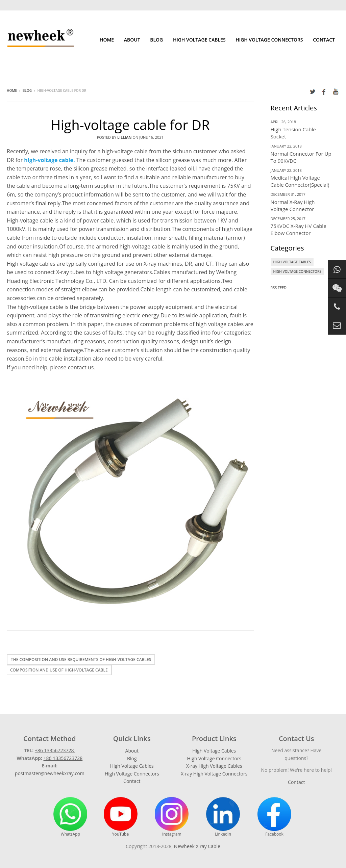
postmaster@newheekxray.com (50, 773)
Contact (324, 40)
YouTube (121, 817)
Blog (156, 40)
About (132, 40)
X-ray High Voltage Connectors (214, 774)
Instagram (172, 817)
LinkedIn (223, 817)
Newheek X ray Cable (197, 846)
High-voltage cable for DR (130, 125)
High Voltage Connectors (269, 40)
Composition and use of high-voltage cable (59, 670)
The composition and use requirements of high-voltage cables (81, 660)
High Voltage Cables (199, 40)
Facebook (274, 817)
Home (107, 40)
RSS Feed (279, 287)
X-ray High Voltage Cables (214, 766)
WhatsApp (70, 817)
